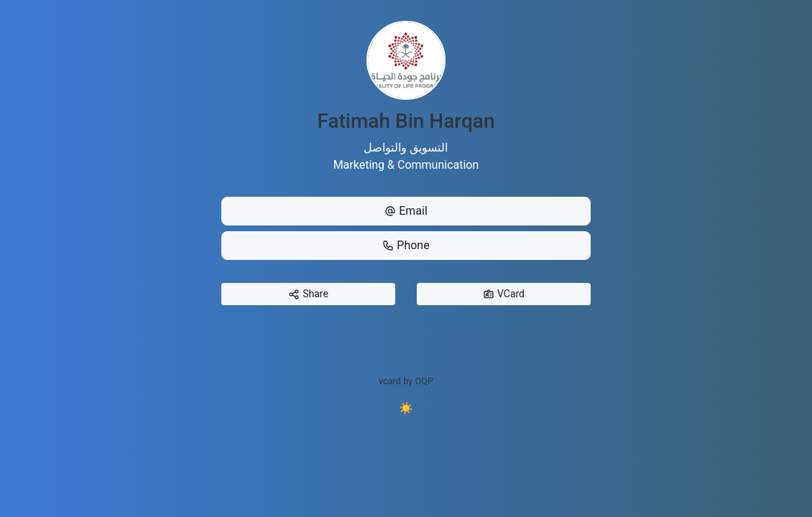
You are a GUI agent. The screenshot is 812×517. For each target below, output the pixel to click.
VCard (504, 294)
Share (308, 294)
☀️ (406, 408)
